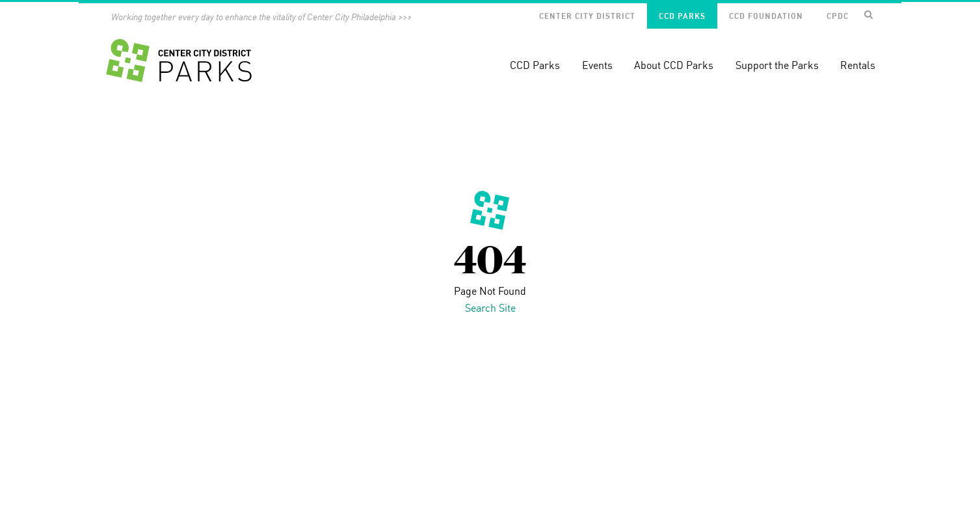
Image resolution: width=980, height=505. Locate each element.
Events (597, 65)
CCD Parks (682, 16)
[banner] (490, 53)
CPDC (838, 16)
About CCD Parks (674, 65)
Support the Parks (777, 65)
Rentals (858, 65)
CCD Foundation (766, 16)
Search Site (490, 308)
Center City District (587, 16)
